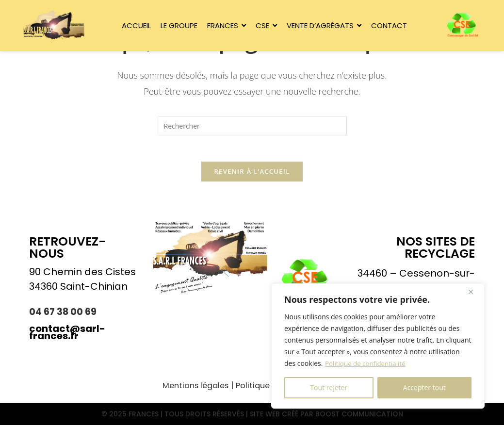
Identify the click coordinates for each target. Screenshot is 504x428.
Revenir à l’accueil (252, 175)
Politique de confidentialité (367, 363)
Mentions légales (192, 389)
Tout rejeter (329, 387)
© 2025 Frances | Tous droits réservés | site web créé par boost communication (252, 417)
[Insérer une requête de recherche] (252, 126)
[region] (378, 346)
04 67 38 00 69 (64, 315)
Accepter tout (424, 387)
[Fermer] (474, 292)
